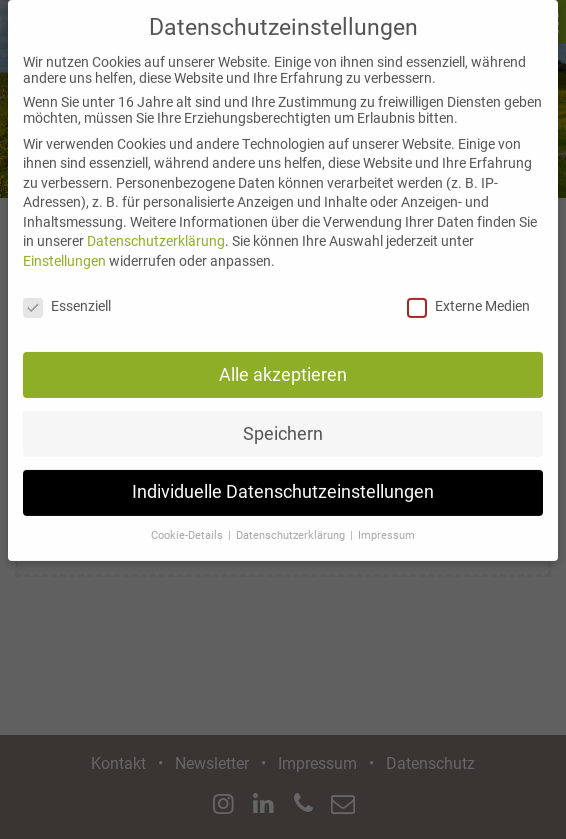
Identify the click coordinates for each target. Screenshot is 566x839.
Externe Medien (468, 292)
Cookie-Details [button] (188, 522)
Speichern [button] (283, 420)
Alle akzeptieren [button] (283, 361)
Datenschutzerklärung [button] (292, 522)
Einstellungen (64, 247)
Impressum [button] (386, 522)
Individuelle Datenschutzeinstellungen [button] (283, 479)
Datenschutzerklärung (156, 228)
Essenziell (67, 292)
